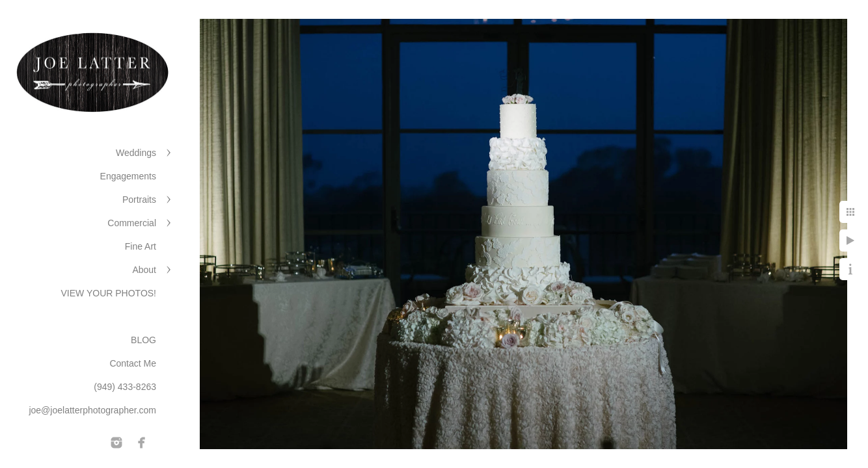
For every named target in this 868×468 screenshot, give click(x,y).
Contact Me (133, 363)
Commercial (132, 223)
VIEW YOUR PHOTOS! (108, 293)
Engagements (128, 176)
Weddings (136, 153)
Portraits (139, 200)
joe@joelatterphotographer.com (92, 410)
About (144, 270)
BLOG (143, 340)
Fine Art (141, 246)
